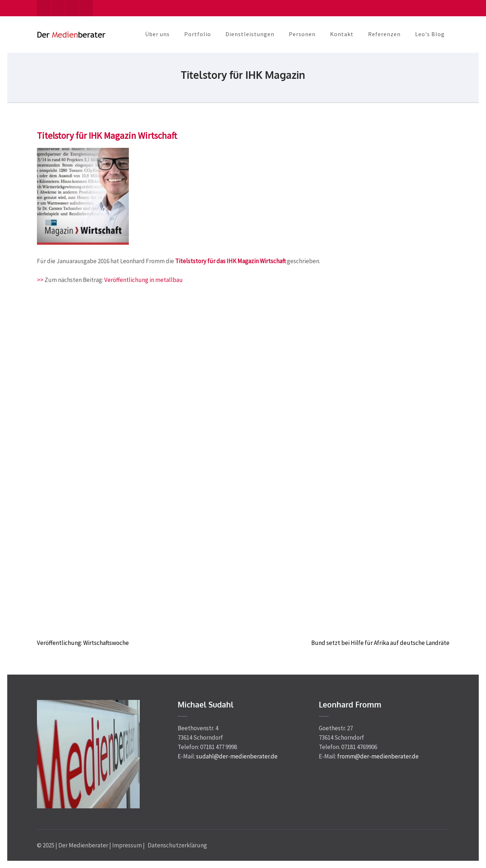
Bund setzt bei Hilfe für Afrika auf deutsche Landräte (380, 643)
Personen (302, 34)
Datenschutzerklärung (177, 845)
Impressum (127, 845)
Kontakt (342, 34)
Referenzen (384, 34)
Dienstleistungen (250, 34)
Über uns (157, 34)
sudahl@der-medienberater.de (237, 756)
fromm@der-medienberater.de (378, 756)
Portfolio (198, 34)
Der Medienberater (83, 845)
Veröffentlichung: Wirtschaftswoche (83, 643)
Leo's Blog (430, 34)
